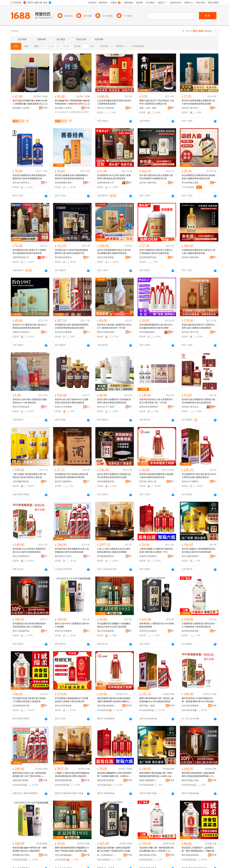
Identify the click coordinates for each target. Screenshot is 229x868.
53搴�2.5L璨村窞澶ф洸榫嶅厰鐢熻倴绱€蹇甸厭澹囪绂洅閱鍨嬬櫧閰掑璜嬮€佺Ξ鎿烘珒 (72, 775)
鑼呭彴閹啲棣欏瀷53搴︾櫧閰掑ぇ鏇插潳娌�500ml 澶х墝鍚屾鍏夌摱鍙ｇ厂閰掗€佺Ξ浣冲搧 (157, 700)
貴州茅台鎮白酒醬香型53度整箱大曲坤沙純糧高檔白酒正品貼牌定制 (198, 401)
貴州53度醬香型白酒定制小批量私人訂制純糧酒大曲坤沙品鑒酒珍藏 (156, 252)
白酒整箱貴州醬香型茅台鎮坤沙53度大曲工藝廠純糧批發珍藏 (198, 252)
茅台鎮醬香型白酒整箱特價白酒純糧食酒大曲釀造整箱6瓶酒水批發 (198, 177)
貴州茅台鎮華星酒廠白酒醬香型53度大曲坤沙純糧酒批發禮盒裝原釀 (198, 102)
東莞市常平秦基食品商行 (64, 631)
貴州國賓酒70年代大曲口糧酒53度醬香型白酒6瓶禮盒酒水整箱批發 (114, 177)
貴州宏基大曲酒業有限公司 (64, 332)
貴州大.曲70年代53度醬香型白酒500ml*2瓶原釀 (72, 625)
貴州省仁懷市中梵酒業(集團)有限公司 (191, 332)
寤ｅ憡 (45, 104)
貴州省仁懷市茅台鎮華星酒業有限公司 (191, 108)
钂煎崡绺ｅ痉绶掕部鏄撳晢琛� (22, 108)
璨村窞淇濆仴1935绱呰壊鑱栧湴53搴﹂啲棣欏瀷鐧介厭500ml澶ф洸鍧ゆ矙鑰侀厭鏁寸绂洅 (199, 700)
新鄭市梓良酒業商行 (149, 407)
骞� (45, 108)
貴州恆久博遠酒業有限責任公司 (107, 108)
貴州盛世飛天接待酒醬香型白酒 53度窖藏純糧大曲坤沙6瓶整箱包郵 (72, 550)
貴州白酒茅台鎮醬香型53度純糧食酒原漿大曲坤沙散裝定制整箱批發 (114, 401)
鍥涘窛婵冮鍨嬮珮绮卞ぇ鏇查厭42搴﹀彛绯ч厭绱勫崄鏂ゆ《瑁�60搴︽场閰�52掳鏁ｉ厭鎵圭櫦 (198, 849)
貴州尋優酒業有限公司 (107, 482)
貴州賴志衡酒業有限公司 (64, 257)
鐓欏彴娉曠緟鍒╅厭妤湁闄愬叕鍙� (149, 780)
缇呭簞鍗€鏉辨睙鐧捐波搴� (22, 780)
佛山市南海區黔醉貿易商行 (107, 631)
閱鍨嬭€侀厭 (73, 112)
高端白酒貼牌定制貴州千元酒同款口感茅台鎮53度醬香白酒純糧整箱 (198, 326)
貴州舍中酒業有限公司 (149, 183)
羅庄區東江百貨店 (63, 556)
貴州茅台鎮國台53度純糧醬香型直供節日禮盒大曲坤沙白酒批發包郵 (198, 550)
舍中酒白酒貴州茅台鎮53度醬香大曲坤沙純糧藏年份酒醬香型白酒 (156, 177)
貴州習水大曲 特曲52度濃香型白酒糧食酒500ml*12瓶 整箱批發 (30, 401)
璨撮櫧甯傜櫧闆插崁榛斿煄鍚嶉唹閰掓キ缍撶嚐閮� (107, 780)
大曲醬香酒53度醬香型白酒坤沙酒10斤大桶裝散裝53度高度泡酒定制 (198, 625)
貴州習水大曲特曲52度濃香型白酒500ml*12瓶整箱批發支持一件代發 (114, 326)
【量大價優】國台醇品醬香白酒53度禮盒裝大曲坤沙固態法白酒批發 (29, 476)
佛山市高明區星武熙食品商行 (22, 556)
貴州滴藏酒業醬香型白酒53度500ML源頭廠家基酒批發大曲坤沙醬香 (156, 326)
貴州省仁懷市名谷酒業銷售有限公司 (191, 407)
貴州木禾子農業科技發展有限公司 (191, 482)
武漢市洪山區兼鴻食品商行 (149, 631)
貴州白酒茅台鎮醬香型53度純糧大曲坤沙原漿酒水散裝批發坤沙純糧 (114, 476)
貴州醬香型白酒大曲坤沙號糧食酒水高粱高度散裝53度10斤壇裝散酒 (29, 625)
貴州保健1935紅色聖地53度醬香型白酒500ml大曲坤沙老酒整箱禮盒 (29, 550)
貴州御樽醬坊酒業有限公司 (64, 183)
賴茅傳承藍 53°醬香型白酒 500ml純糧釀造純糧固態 (157, 625)
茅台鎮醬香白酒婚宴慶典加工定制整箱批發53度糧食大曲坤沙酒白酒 (72, 700)
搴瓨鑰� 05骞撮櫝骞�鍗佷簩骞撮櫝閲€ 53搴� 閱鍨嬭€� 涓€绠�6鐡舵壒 (72, 102)
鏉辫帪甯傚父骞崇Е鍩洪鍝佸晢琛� (22, 855)
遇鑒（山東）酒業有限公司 (149, 108)
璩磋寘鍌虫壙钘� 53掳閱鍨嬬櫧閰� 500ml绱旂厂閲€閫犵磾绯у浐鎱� (114, 849)
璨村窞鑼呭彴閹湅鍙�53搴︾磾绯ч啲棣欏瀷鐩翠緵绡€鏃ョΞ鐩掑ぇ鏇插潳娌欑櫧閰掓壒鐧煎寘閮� (156, 775)
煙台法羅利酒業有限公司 (191, 556)
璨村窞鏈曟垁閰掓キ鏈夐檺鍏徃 (149, 855)
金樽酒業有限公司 (106, 183)
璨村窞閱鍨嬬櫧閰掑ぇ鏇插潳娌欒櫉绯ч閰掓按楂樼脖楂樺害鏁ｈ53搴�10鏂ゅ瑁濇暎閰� (199, 775)
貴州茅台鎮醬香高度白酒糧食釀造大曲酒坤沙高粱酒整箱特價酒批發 (72, 177)
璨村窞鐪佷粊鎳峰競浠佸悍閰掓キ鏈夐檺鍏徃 (107, 706)
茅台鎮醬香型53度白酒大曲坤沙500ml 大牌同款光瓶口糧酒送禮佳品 (199, 476)
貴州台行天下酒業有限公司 (107, 407)
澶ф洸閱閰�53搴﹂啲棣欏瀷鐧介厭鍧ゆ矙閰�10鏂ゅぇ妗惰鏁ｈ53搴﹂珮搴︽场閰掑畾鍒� (157, 849)
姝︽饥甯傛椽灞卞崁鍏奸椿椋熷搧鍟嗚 (107, 855)
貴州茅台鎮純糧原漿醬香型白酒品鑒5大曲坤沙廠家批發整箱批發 (157, 476)
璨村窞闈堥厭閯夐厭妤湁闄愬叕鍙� (64, 780)
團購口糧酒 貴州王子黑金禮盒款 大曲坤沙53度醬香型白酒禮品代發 (157, 102)
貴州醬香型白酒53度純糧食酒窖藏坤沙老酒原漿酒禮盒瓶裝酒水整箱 (72, 326)
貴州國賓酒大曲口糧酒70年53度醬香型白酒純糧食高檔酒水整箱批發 (29, 252)
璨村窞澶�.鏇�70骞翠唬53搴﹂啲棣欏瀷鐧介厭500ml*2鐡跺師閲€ (30, 849)
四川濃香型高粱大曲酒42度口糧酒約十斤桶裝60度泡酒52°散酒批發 (29, 700)
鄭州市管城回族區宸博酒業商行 (22, 407)
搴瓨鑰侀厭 (60, 112)
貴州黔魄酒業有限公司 (22, 706)
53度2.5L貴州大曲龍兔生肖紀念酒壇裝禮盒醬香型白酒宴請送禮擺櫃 (114, 550)
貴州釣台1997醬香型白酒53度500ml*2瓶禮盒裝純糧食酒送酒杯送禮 (30, 326)
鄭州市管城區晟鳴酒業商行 (107, 332)
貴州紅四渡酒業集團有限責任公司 (107, 257)
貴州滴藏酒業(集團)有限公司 (149, 332)
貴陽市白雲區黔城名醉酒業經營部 (149, 556)
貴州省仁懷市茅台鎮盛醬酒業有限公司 (22, 183)
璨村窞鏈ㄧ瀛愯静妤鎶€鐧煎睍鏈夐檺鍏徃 (149, 706)
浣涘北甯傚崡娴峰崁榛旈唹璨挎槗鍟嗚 (64, 855)
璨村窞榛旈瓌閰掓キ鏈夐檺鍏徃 (191, 855)
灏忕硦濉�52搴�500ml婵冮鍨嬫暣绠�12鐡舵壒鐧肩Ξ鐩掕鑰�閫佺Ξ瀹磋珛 (30, 102)
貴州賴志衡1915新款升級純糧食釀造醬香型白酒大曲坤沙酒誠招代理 (72, 252)
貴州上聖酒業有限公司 (22, 631)
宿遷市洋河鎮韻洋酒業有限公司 (22, 332)
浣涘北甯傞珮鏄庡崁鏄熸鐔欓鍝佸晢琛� (191, 706)
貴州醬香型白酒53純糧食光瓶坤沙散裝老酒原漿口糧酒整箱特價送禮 (72, 476)
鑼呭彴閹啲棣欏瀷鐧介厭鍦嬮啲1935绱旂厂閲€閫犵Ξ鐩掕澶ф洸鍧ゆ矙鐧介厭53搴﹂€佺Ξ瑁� (72, 849)
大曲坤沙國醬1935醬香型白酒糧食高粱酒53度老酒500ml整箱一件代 (156, 550)
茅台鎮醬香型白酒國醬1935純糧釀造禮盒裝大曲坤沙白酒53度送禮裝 (114, 625)
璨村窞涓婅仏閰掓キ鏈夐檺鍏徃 (191, 780)
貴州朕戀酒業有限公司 (149, 257)
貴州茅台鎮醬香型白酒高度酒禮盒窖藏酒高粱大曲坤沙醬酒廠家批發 (29, 177)
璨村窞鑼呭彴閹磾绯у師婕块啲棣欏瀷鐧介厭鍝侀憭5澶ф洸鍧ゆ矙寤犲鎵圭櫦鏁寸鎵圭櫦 (114, 700)
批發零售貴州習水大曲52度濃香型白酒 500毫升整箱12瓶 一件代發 (156, 401)
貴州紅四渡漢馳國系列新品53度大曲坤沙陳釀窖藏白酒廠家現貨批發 (114, 252)
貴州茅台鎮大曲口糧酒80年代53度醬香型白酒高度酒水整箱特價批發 (72, 401)
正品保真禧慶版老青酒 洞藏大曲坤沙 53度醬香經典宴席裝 (114, 102)
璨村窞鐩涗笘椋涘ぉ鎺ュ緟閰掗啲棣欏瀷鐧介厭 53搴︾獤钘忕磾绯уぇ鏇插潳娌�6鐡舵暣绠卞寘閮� (29, 775)
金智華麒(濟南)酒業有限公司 (22, 482)
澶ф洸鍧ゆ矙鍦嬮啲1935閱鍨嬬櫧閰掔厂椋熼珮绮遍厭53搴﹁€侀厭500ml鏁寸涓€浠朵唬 (114, 775)
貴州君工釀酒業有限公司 (64, 482)
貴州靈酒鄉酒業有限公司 (107, 556)
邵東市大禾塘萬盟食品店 (64, 407)
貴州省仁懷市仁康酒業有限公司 (149, 482)
